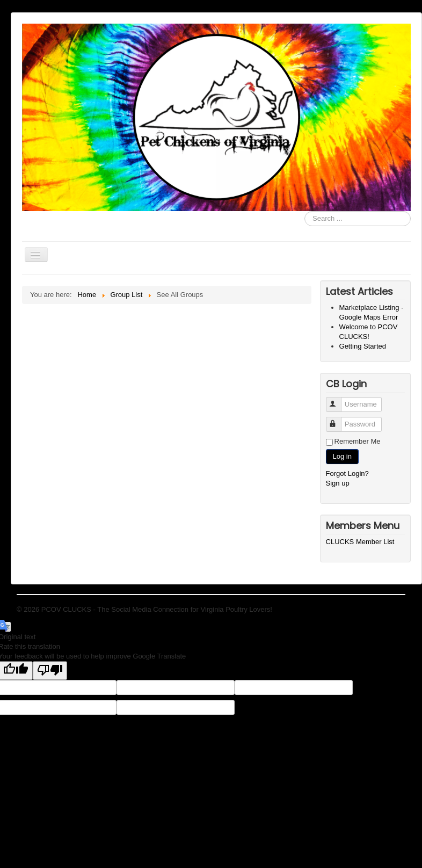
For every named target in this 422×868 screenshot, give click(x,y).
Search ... (305, 211)
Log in (342, 456)
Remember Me (358, 441)
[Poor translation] (50, 671)
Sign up (338, 483)
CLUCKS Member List (360, 542)
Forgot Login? (347, 473)
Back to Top (387, 609)
